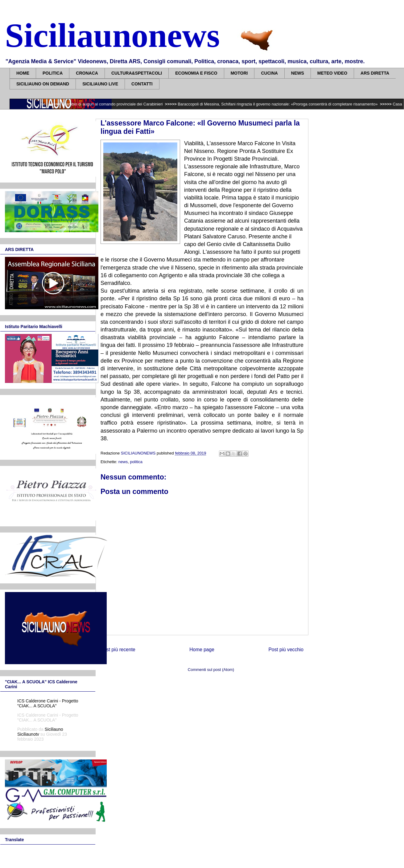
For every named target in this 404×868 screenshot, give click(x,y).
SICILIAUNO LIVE (100, 84)
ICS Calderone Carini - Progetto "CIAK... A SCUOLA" (48, 703)
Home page (202, 650)
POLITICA (53, 73)
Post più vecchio (286, 650)
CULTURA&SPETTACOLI (137, 73)
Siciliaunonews (112, 35)
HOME (23, 73)
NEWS (298, 73)
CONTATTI (142, 84)
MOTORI (239, 73)
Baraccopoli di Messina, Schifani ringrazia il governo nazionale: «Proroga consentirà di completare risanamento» (281, 104)
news (123, 462)
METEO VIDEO (332, 73)
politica (136, 462)
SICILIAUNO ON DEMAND (43, 84)
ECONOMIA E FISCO (196, 73)
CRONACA (87, 73)
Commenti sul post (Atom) (211, 670)
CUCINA (269, 73)
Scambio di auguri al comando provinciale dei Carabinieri (116, 104)
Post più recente (118, 650)
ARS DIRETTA (375, 73)
